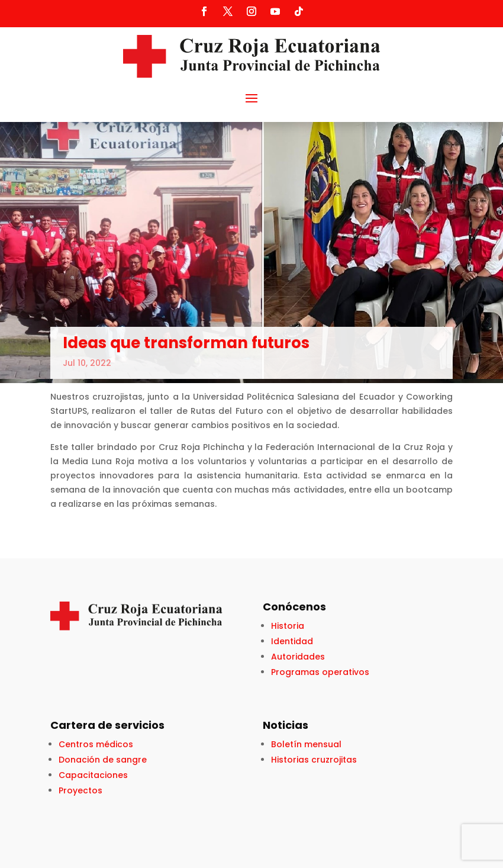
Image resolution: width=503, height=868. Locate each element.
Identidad (292, 641)
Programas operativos (320, 672)
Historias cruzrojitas (314, 760)
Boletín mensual (306, 744)
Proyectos (80, 790)
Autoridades (298, 657)
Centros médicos (96, 744)
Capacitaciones (93, 775)
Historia (288, 626)
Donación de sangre (103, 760)
